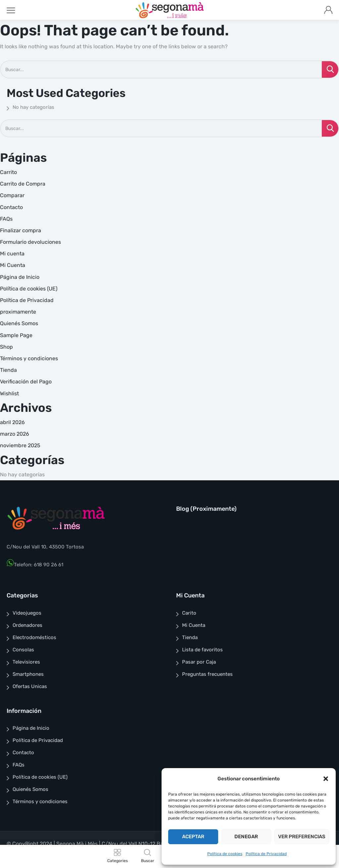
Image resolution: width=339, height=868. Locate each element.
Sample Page (16, 335)
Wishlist (9, 393)
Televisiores (26, 662)
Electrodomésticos (34, 637)
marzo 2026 (15, 434)
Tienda (8, 370)
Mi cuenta (12, 254)
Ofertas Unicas (30, 686)
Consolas (23, 650)
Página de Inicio (20, 277)
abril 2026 (12, 422)
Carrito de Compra (23, 184)
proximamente (18, 312)
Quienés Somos (19, 323)
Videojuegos (27, 613)
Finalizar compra (21, 230)
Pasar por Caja (199, 662)
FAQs (6, 219)
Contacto (11, 207)
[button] (326, 779)
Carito (189, 613)
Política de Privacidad (266, 854)
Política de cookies (225, 854)
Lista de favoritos (202, 650)
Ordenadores (27, 625)
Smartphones (28, 674)
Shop (6, 347)
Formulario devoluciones (30, 242)
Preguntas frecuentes (207, 674)
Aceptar (193, 837)
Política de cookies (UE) (29, 289)
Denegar (246, 837)
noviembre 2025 (20, 445)
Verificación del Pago (26, 382)
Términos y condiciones (29, 358)
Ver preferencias (302, 837)
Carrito (8, 172)
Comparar (12, 195)
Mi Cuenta (13, 265)
